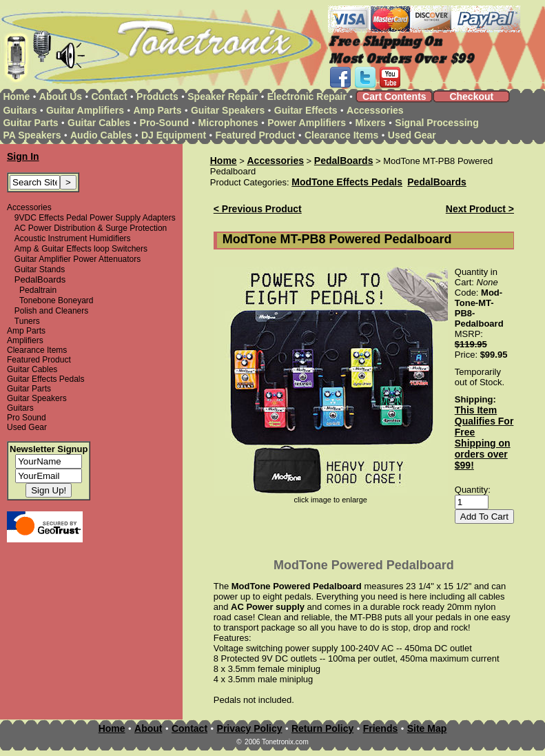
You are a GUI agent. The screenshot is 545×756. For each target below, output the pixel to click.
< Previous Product (258, 209)
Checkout (471, 96)
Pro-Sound (165, 123)
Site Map (427, 728)
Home (16, 96)
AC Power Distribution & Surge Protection (91, 228)
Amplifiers (25, 340)
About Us (61, 96)
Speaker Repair (223, 96)
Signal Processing (436, 123)
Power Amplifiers (307, 123)
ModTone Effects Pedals (347, 182)
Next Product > (480, 209)
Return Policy (322, 728)
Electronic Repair (307, 96)
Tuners (27, 321)
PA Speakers (32, 135)
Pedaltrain (38, 290)
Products (157, 96)
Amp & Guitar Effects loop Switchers (81, 249)
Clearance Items (341, 135)
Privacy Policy (250, 728)
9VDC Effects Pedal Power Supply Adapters (95, 218)
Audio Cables (101, 135)
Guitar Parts (30, 123)
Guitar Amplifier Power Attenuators (78, 259)
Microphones (228, 123)
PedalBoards (344, 161)
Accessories (375, 110)
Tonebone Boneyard (56, 300)
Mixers (371, 123)
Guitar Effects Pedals (46, 379)
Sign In (23, 156)
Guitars (20, 110)
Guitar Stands (40, 269)
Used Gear (412, 135)
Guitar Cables (99, 123)
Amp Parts (157, 110)
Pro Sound (27, 418)
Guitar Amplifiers (85, 110)
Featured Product (256, 135)
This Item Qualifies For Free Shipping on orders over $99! (484, 438)
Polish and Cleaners (51, 311)
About (148, 728)
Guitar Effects (306, 110)
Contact (110, 96)
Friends (381, 728)
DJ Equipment (174, 135)
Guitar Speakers (228, 110)
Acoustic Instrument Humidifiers (73, 238)
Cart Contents (394, 96)
